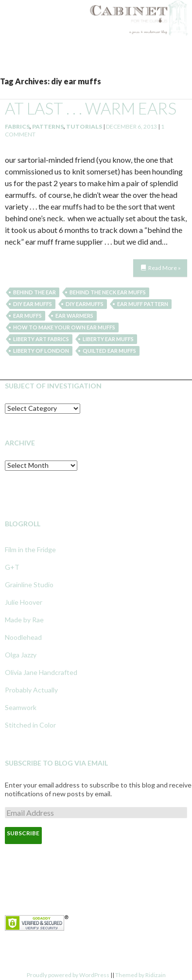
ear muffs (27, 316)
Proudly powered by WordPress (68, 975)
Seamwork (21, 707)
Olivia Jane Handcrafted (41, 672)
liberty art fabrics (41, 339)
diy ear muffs (33, 304)
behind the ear (35, 292)
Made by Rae (24, 620)
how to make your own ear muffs (64, 327)
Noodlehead (23, 637)
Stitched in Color (30, 725)
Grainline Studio (29, 585)
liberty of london (41, 351)
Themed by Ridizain (140, 975)
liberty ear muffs (108, 339)
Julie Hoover (24, 602)
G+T (12, 567)
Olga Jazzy (21, 655)
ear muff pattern (143, 304)
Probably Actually (31, 690)
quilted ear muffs (109, 351)
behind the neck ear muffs (108, 292)
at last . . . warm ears (91, 108)
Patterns (48, 126)
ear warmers (74, 316)
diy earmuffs (85, 304)
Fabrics (17, 126)
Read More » (165, 268)
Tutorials (84, 126)
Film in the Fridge (30, 549)
